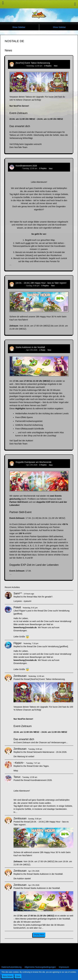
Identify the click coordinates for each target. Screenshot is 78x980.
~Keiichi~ (19, 763)
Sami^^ (18, 593)
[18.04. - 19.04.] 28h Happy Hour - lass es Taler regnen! (41, 283)
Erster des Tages (41, 766)
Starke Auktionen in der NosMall (30, 347)
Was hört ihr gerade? (43, 597)
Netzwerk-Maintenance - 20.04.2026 (50, 752)
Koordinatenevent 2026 (26, 166)
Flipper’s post (25, 611)
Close (18, 976)
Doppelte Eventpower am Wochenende (33, 462)
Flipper (18, 643)
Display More (39, 935)
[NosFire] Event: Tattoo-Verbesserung (33, 63)
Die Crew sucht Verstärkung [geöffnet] (51, 646)
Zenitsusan (20, 66)
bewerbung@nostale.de (25, 627)
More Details (8, 976)
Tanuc (18, 168)
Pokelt (17, 607)
